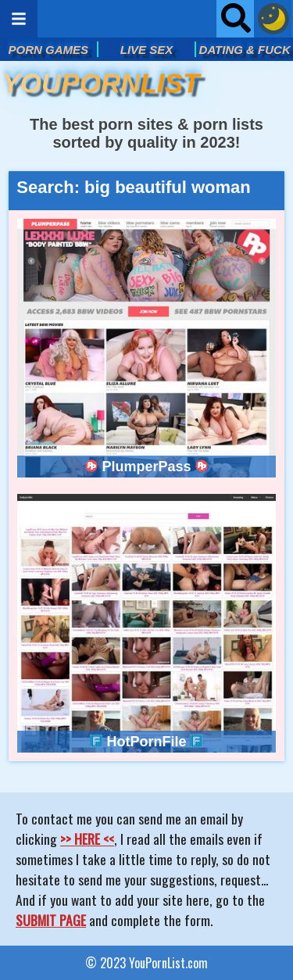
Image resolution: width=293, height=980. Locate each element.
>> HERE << (87, 839)
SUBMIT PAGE (51, 920)
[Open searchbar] (235, 19)
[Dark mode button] (273, 19)
